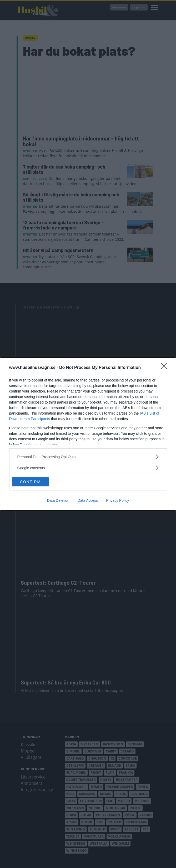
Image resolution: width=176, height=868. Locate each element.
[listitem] (88, 457)
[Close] (166, 368)
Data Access (88, 500)
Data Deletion (58, 500)
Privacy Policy (117, 500)
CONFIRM (30, 482)
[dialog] (88, 434)
